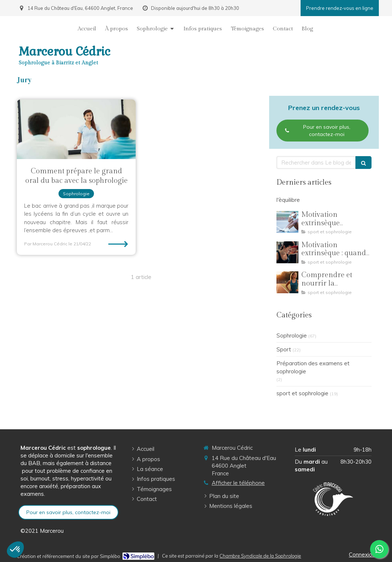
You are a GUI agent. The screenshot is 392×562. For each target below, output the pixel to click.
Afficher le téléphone (238, 483)
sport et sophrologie (302, 393)
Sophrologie (292, 335)
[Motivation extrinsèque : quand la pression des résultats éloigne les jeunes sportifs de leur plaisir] (287, 252)
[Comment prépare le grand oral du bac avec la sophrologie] (76, 129)
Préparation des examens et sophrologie (313, 367)
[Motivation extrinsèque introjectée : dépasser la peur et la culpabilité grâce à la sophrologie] (287, 222)
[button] (15, 550)
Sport (284, 349)
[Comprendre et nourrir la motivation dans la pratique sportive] (287, 282)
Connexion (362, 555)
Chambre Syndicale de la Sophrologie (260, 556)
